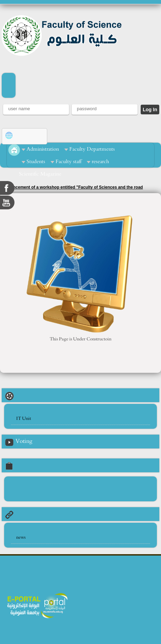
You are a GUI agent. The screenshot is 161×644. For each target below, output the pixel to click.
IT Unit (24, 419)
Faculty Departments (92, 149)
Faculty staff (68, 162)
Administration (43, 149)
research (100, 162)
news (21, 537)
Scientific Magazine (40, 174)
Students (36, 162)
